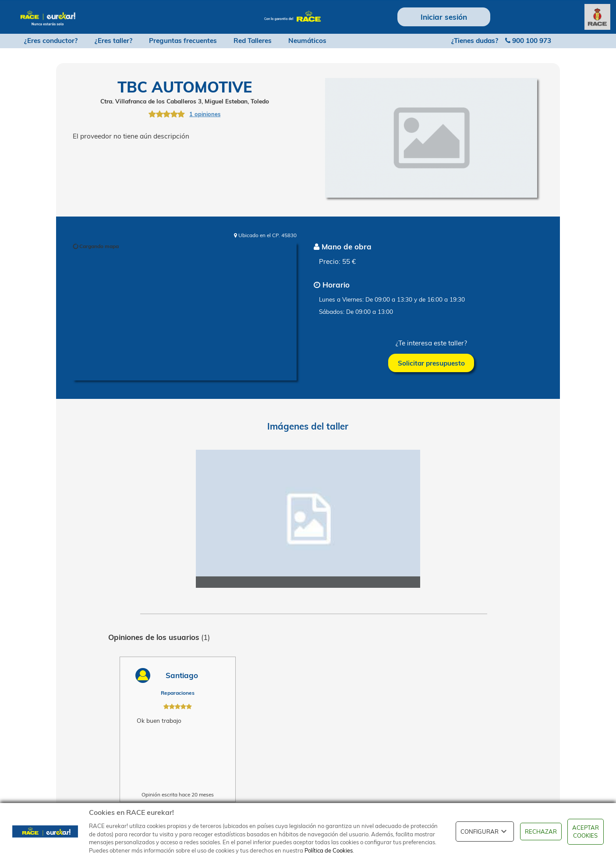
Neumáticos (307, 41)
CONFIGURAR (485, 832)
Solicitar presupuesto (431, 363)
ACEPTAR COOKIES (586, 832)
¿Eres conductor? (51, 41)
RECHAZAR (541, 832)
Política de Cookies (329, 850)
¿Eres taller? (113, 41)
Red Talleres (253, 41)
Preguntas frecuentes (183, 41)
